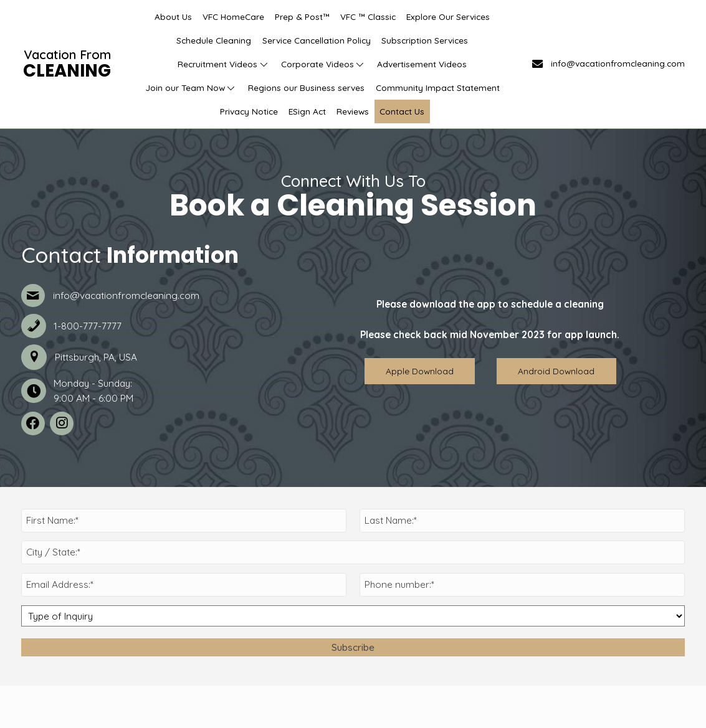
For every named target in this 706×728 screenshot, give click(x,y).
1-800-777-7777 (88, 326)
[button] (264, 64)
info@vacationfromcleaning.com (618, 63)
